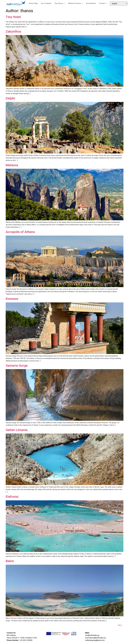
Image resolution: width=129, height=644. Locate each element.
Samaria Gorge (17, 366)
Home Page (33, 3)
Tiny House (60, 3)
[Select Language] (119, 4)
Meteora (12, 165)
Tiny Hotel (13, 17)
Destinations (91, 3)
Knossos (12, 299)
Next (121, 625)
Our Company (46, 3)
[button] (60, 3)
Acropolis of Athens (20, 232)
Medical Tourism (76, 3)
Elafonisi (12, 497)
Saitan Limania (17, 430)
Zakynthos (13, 31)
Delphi (10, 98)
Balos (10, 561)
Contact (103, 3)
